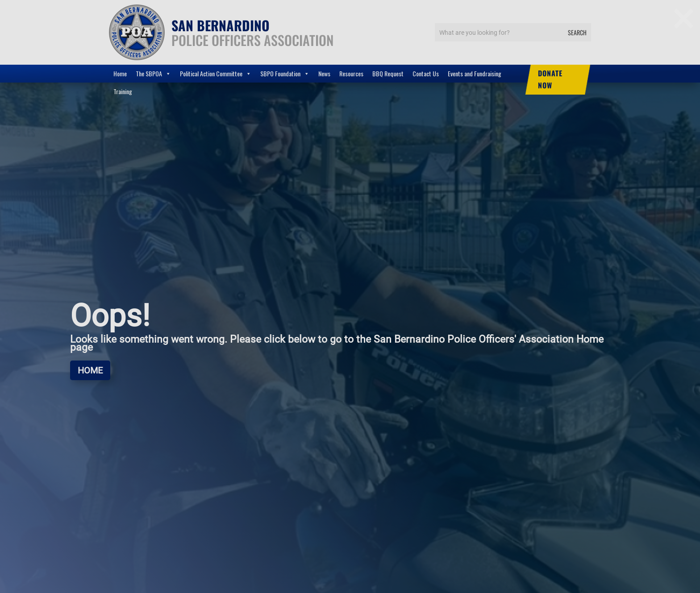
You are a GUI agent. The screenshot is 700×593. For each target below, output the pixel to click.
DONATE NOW (550, 79)
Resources (351, 73)
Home (120, 73)
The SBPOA (153, 74)
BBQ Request (388, 73)
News (324, 73)
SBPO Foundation (285, 74)
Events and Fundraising (475, 73)
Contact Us (426, 73)
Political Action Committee (216, 74)
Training (123, 91)
